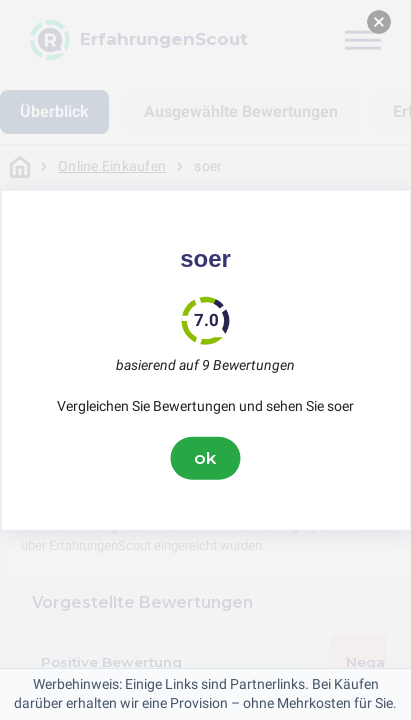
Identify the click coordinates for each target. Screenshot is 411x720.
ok (206, 458)
